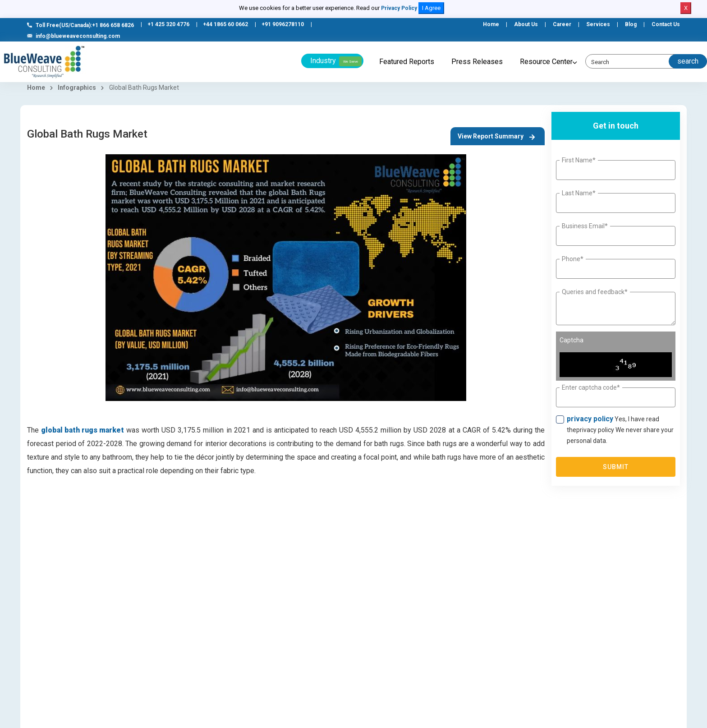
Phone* (573, 259)
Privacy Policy (399, 8)
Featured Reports (407, 62)
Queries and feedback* (595, 292)
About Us (526, 24)
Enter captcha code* (591, 387)
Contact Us (666, 24)
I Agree (431, 8)
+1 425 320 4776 (168, 24)
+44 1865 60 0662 (225, 24)
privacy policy (590, 419)
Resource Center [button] (546, 62)
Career (562, 24)
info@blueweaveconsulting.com (73, 36)
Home (491, 24)
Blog (631, 24)
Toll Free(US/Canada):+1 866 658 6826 (80, 25)
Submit (616, 467)
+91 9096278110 (283, 24)
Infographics (77, 88)
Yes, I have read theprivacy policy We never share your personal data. (620, 429)
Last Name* (579, 193)
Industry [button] (336, 61)
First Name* (579, 160)
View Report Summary (496, 136)
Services (598, 24)
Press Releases (477, 62)
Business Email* (585, 226)
